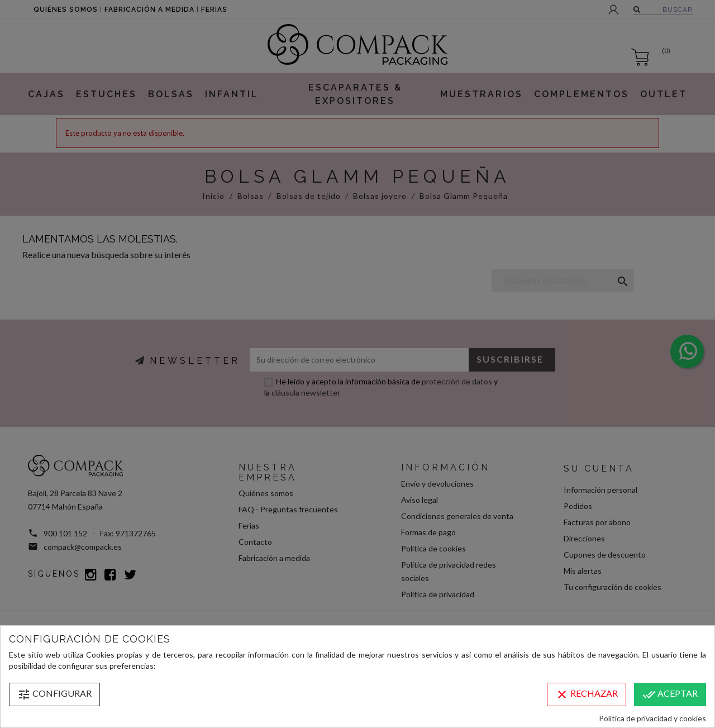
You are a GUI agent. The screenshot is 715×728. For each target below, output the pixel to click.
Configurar (54, 694)
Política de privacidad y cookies (652, 718)
